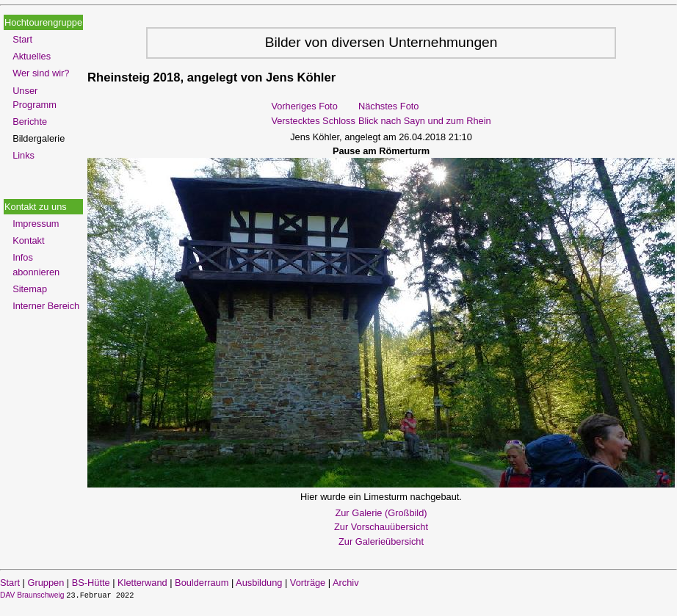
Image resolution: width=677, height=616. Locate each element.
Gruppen (46, 583)
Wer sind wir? (41, 73)
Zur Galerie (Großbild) (381, 513)
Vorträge (308, 583)
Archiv (346, 583)
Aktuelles (32, 56)
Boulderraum (202, 583)
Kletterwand (142, 583)
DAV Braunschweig (33, 595)
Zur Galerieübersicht (381, 541)
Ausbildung (259, 583)
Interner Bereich (46, 306)
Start (22, 39)
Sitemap (30, 289)
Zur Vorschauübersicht (381, 527)
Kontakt (28, 240)
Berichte (30, 122)
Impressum (36, 224)
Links (23, 155)
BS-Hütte (91, 583)
